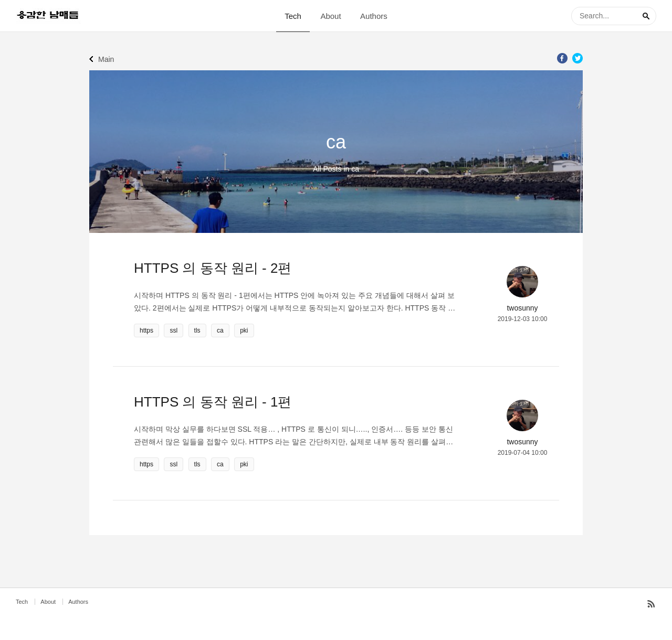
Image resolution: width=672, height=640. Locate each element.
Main (106, 59)
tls (197, 330)
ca (220, 330)
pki (244, 330)
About (330, 16)
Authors (374, 16)
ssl (174, 330)
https (146, 330)
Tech (293, 16)
